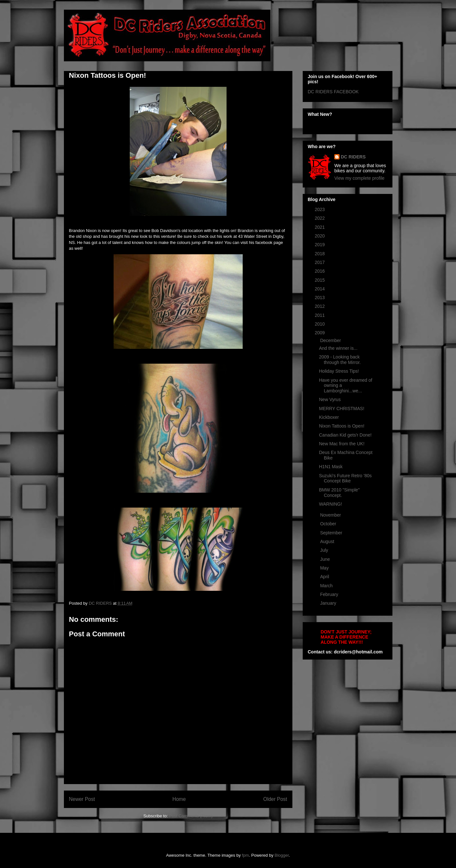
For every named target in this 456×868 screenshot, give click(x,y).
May (325, 568)
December (331, 340)
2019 (320, 245)
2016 (320, 271)
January (329, 603)
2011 (320, 315)
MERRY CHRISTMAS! (341, 409)
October (329, 524)
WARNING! (330, 504)
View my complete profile (359, 178)
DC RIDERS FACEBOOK (333, 92)
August (328, 541)
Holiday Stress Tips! (339, 371)
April (325, 577)
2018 (320, 254)
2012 (320, 306)
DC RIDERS (353, 157)
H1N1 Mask (331, 467)
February (330, 594)
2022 (320, 218)
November (331, 515)
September (332, 533)
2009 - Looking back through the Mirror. (340, 360)
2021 (320, 227)
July (325, 550)
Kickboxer (329, 417)
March (327, 586)
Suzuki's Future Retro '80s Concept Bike (345, 478)
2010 (320, 324)
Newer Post (82, 799)
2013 (320, 298)
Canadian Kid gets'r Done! (345, 435)
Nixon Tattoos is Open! (342, 426)
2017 (320, 262)
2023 (320, 209)
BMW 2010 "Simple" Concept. (339, 493)
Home (179, 799)
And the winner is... (338, 348)
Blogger (282, 855)
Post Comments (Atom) (191, 816)
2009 (320, 333)
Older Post (275, 799)
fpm (246, 855)
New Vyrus (330, 399)
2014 (320, 289)
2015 (320, 280)
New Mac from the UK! (342, 444)
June (326, 559)
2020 (320, 236)
